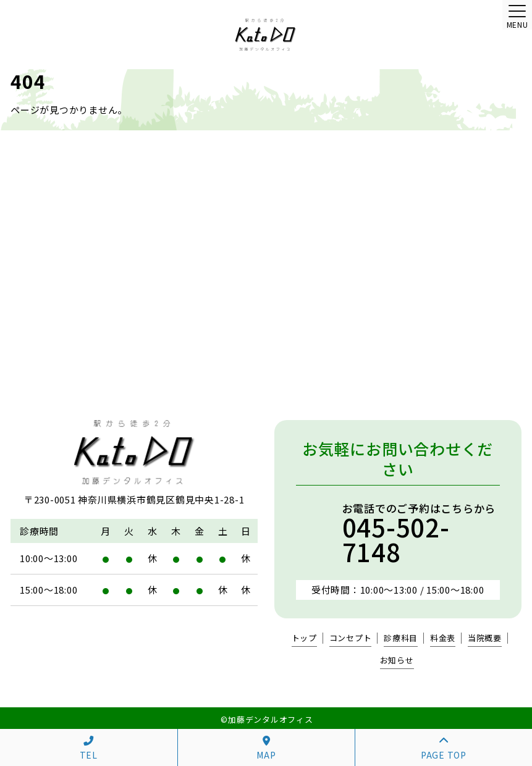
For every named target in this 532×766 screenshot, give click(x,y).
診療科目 (401, 638)
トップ (304, 638)
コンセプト (351, 638)
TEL (89, 748)
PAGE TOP (444, 748)
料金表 (443, 638)
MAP (266, 748)
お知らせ (397, 661)
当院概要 (485, 638)
